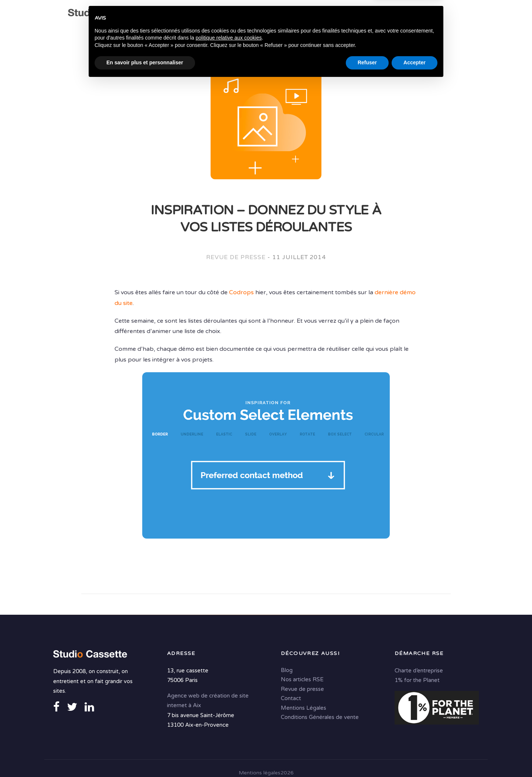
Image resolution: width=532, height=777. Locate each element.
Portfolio (416, 15)
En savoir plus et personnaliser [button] (145, 757)
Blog (287, 670)
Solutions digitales (357, 15)
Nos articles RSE (302, 679)
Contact (202, 30)
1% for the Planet (417, 680)
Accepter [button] (415, 757)
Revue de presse (236, 257)
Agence (188, 15)
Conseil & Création (283, 15)
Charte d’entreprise (419, 670)
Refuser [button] (367, 757)
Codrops (241, 292)
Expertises (225, 15)
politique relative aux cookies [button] (229, 732)
